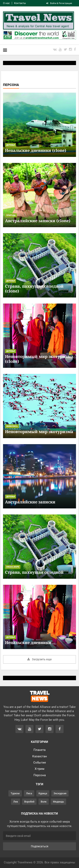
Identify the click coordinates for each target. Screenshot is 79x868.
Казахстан (40, 756)
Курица (43, 793)
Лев (16, 802)
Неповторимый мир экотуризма (39, 432)
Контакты (20, 3)
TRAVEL (40, 696)
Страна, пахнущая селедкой (34, 572)
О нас (6, 3)
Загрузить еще (39, 659)
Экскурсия (60, 793)
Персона (40, 775)
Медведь (58, 802)
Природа (11, 215)
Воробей (29, 802)
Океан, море (13, 567)
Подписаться (40, 846)
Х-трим (39, 769)
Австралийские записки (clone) (38, 221)
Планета (39, 750)
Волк (44, 802)
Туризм (15, 793)
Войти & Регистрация (59, 3)
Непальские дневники (28, 643)
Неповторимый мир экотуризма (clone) (39, 359)
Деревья (11, 145)
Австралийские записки (30, 502)
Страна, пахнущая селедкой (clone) (34, 289)
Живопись (12, 426)
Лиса (29, 793)
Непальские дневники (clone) (36, 150)
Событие (40, 763)
